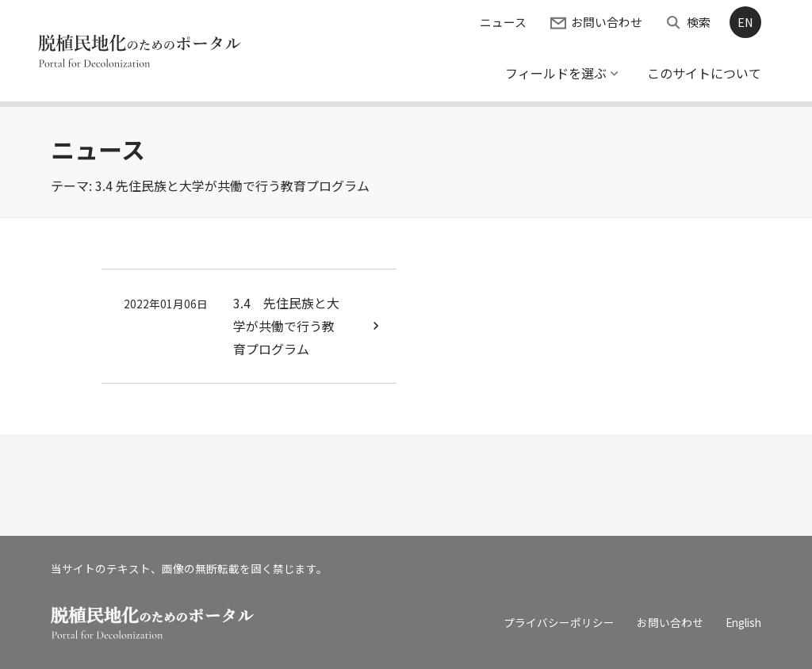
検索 (699, 22)
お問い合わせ (607, 22)
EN (745, 22)
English (743, 622)
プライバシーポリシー (559, 622)
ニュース (503, 22)
